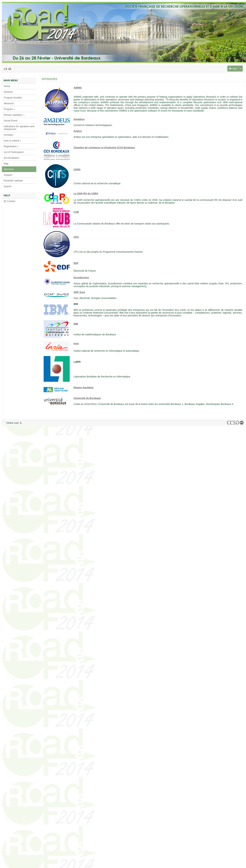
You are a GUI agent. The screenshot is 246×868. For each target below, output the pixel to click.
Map (6, 164)
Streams (8, 92)
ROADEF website (13, 181)
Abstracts (9, 103)
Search (7, 186)
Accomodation (11, 158)
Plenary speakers (14, 115)
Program (9, 109)
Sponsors (9, 169)
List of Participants (14, 152)
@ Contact (9, 201)
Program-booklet (13, 98)
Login (233, 69)
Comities (8, 135)
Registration (11, 146)
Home (7, 86)
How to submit (12, 141)
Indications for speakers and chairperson (19, 128)
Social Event (10, 121)
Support (8, 175)
